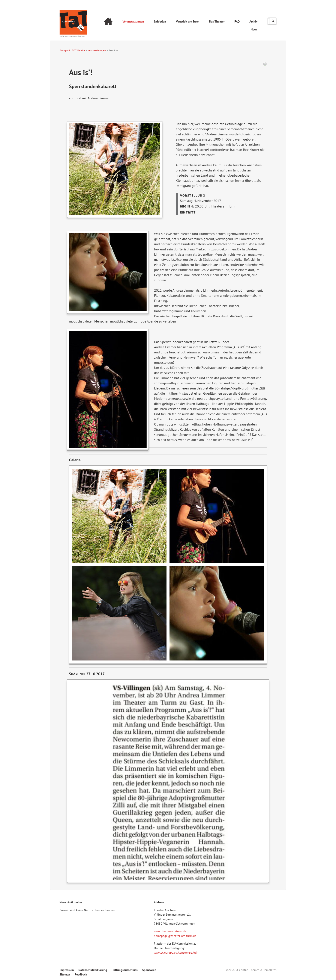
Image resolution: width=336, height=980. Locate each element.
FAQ (237, 21)
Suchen (273, 21)
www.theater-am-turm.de (170, 931)
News (254, 29)
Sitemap (65, 974)
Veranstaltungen (133, 21)
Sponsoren (149, 970)
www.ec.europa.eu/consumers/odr (176, 953)
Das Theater (217, 21)
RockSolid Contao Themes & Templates (251, 970)
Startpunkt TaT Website (72, 50)
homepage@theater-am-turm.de (175, 936)
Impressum (67, 970)
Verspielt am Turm (188, 21)
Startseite (108, 22)
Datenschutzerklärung (93, 970)
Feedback (81, 974)
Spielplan (160, 21)
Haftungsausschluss (125, 970)
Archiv (253, 21)
